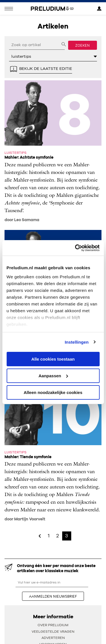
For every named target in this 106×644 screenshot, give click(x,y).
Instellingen (77, 342)
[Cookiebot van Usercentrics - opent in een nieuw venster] (75, 248)
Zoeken (83, 45)
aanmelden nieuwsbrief (53, 596)
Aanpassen (53, 376)
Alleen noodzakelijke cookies (53, 392)
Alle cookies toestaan (53, 359)
